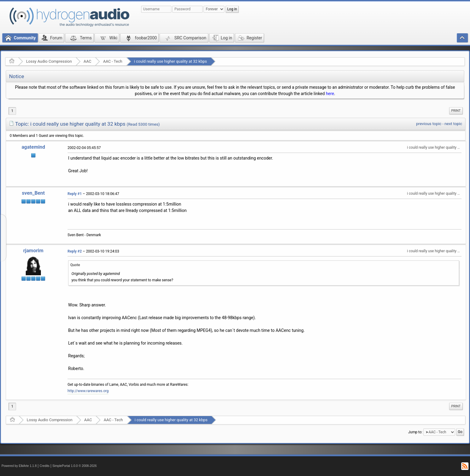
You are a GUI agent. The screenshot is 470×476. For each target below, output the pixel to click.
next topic (453, 124)
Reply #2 (75, 251)
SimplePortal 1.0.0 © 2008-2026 (74, 466)
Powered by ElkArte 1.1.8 (19, 466)
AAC (87, 61)
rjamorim (33, 251)
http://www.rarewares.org (88, 391)
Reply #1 (75, 194)
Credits (45, 466)
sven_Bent (33, 193)
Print (456, 111)
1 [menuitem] (12, 111)
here (330, 94)
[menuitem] (456, 111)
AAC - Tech (113, 61)
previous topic (429, 124)
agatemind (33, 147)
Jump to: (415, 432)
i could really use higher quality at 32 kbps (171, 61)
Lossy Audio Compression (49, 61)
